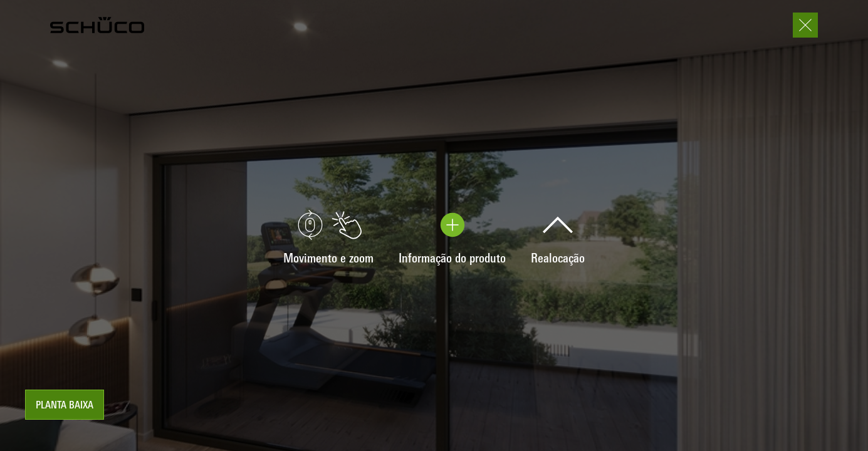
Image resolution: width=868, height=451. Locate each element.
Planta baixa (65, 406)
